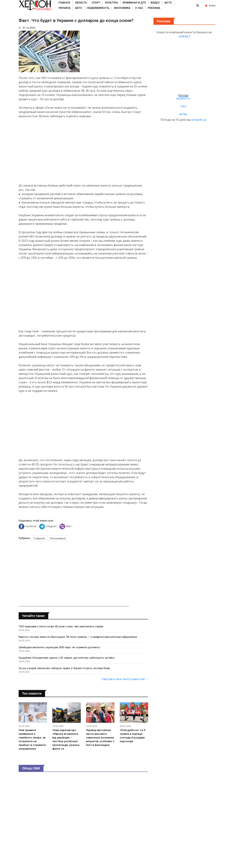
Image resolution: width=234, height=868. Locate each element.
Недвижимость (98, 8)
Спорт (96, 3)
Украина (64, 8)
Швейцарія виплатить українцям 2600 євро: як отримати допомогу (59, 647)
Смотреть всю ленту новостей (125, 679)
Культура (112, 3)
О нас (139, 8)
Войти (210, 6)
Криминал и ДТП (134, 3)
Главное (64, 3)
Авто (79, 8)
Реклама (154, 8)
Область (81, 3)
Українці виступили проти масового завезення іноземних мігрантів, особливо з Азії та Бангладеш (100, 738)
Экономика (122, 8)
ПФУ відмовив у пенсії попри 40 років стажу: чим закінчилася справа (61, 626)
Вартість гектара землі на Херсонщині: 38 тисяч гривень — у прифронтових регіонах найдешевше (78, 637)
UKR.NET (185, 36)
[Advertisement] (83, 151)
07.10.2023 (27, 28)
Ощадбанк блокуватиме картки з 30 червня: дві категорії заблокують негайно (67, 658)
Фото (168, 3)
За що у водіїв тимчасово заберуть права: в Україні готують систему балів (64, 668)
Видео (155, 3)
